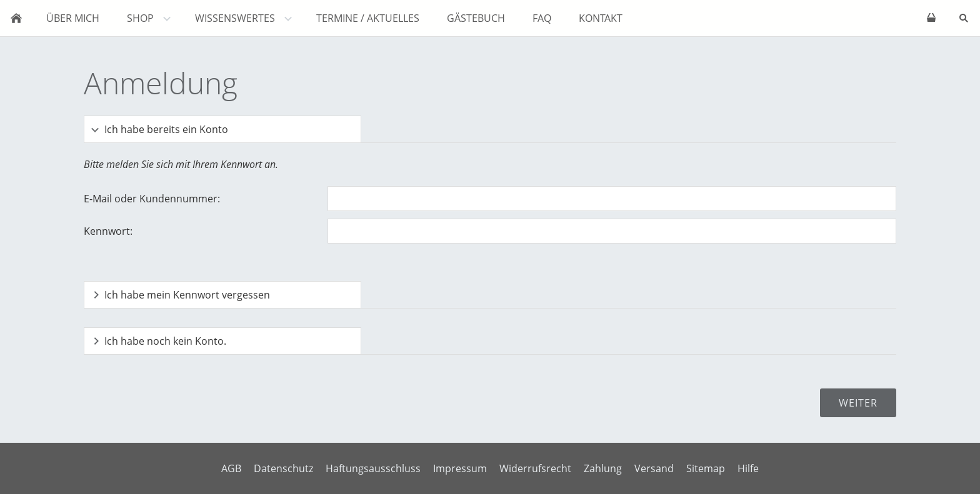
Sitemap (706, 468)
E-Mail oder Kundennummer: (152, 199)
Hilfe (748, 468)
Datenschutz (283, 468)
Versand (654, 468)
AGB (231, 468)
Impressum (460, 468)
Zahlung (603, 468)
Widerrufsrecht (535, 468)
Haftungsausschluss (373, 468)
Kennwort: (108, 231)
